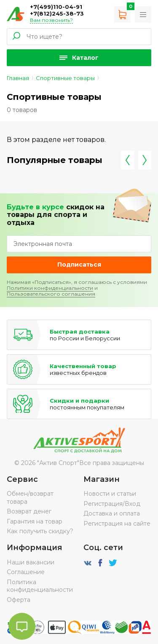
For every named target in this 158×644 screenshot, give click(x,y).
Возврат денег (29, 511)
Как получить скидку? (40, 531)
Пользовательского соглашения (51, 294)
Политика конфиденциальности (40, 586)
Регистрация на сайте (117, 524)
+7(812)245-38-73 (57, 13)
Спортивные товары (65, 78)
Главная (18, 78)
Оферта (19, 600)
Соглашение (26, 572)
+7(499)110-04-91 (56, 7)
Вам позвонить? (51, 20)
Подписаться (79, 265)
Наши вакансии (31, 562)
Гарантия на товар (35, 521)
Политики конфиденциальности (50, 288)
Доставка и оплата (112, 513)
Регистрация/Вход (112, 504)
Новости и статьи (110, 494)
